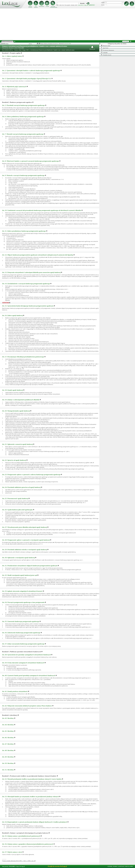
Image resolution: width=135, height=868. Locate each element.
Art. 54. (35, 822)
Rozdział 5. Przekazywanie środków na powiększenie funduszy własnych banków (29, 776)
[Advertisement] (68, 24)
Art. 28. (26, 540)
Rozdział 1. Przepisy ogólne (11, 53)
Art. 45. (8, 731)
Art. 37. (23, 644)
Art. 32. (20, 575)
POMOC (115, 866)
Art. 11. (24, 231)
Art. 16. (13, 315)
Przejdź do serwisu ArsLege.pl (57, 866)
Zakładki (104, 52)
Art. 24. (22, 487)
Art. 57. (12, 852)
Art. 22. (14, 460)
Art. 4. (14, 87)
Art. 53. (31, 797)
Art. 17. (23, 357)
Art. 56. (28, 844)
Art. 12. (38, 255)
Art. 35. (21, 621)
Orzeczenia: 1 (6, 303)
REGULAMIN (129, 866)
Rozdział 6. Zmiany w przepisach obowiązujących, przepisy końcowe (25, 833)
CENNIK (47, 6)
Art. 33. (23, 591)
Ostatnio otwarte (106, 55)
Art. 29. (25, 550)
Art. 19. (21, 400)
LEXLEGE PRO (67, 44)
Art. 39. (23, 663)
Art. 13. (32, 272)
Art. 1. (12, 56)
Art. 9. (24, 175)
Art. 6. (23, 117)
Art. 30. (19, 558)
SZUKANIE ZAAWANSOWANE (53, 7)
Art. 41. (15, 691)
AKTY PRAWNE (36, 7)
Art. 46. (8, 738)
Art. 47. (8, 744)
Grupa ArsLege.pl (20, 866)
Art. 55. (21, 836)
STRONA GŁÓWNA (30, 7)
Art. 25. (15, 498)
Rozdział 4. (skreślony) (10, 715)
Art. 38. (27, 655)
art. (77, 108)
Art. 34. (23, 602)
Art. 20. (16, 411)
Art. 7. (23, 134)
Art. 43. (8, 718)
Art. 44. (8, 725)
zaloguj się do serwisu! (86, 5)
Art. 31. (30, 566)
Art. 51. (8, 770)
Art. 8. (31, 161)
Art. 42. (27, 706)
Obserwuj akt (92, 48)
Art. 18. (13, 390)
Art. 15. (28, 306)
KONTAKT (121, 866)
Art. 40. (29, 675)
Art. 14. (26, 284)
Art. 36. (21, 633)
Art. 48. (8, 750)
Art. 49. (8, 757)
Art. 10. (42, 210)
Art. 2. (31, 71)
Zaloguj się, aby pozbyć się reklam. (117, 44)
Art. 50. (8, 763)
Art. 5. (24, 105)
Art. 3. (27, 79)
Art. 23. (32, 475)
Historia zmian (106, 45)
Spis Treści (105, 48)
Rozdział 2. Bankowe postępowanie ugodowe (17, 102)
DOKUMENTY (42, 6)
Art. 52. (32, 779)
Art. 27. (25, 527)
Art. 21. (18, 444)
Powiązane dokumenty (108, 50)
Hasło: (103, 5)
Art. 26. (18, 510)
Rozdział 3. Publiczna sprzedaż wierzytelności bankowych (22, 652)
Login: (103, 3)
